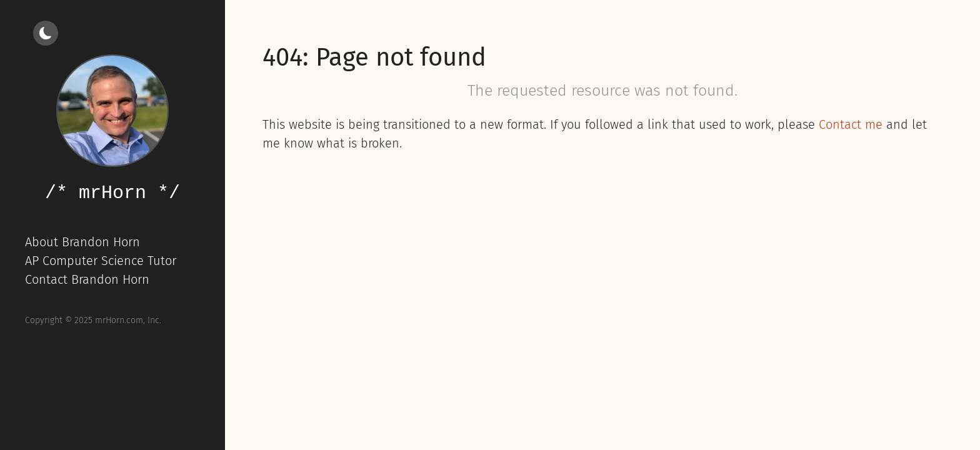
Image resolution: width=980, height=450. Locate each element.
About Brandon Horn (82, 242)
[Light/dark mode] (46, 33)
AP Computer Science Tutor (101, 261)
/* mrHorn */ (112, 193)
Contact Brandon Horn (87, 279)
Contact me (851, 124)
